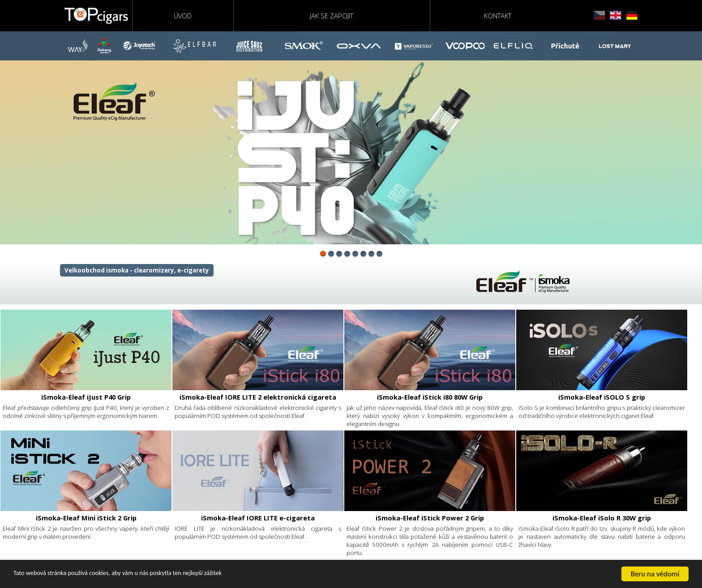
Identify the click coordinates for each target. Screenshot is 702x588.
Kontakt (498, 16)
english (616, 16)
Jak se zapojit (332, 16)
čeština (599, 16)
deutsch (632, 16)
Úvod (183, 16)
